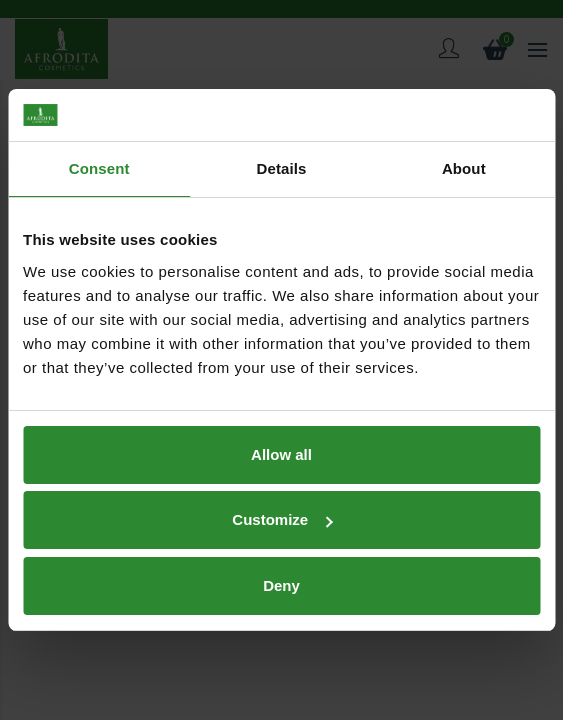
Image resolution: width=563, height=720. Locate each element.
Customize (282, 519)
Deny (281, 585)
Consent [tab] (99, 168)
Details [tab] (282, 168)
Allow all (281, 454)
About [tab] (464, 168)
